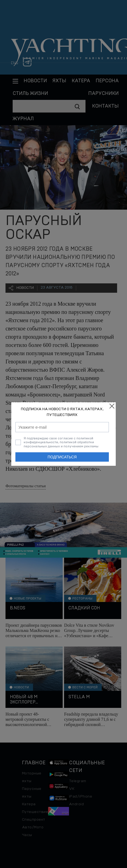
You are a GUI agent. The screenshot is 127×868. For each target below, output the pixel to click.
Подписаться (62, 457)
